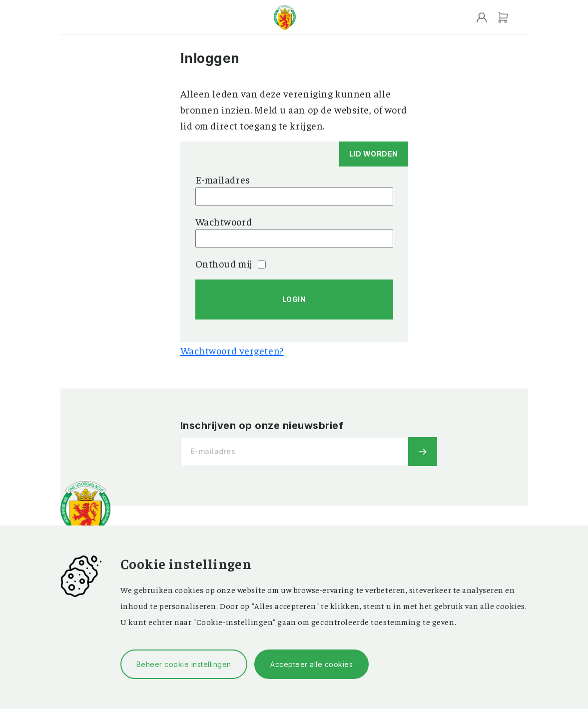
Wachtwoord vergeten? (232, 350)
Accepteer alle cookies (311, 664)
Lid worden (374, 154)
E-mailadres (223, 179)
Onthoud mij (231, 263)
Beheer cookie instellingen (184, 664)
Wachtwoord (224, 221)
